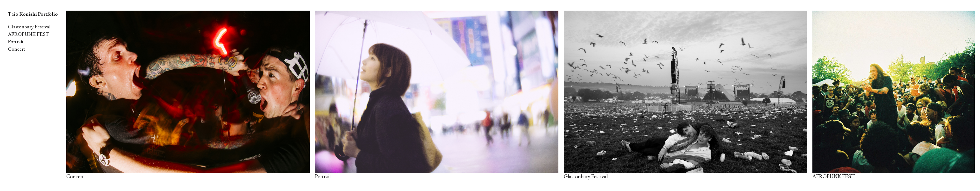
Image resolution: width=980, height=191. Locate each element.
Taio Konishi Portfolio (33, 14)
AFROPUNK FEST (28, 34)
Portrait (16, 42)
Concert (17, 49)
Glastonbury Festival (29, 27)
